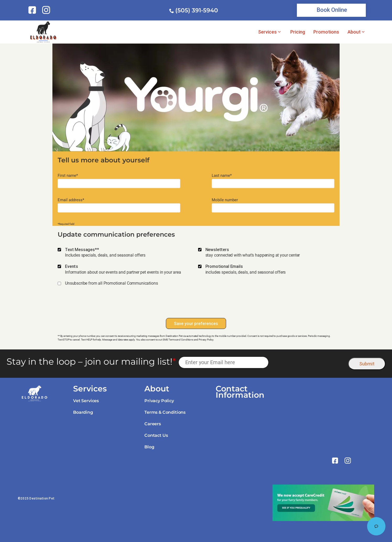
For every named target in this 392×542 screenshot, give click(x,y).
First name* (68, 176)
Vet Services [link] (86, 401)
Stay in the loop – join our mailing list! (91, 362)
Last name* (222, 176)
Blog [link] (149, 447)
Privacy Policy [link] (159, 401)
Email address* (71, 200)
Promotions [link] (326, 32)
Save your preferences (196, 323)
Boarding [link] (83, 412)
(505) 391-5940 (197, 10)
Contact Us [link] (156, 435)
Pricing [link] (298, 32)
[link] (33, 10)
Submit (367, 364)
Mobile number (225, 200)
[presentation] (196, 305)
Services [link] (267, 32)
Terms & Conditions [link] (165, 412)
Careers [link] (153, 424)
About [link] (354, 32)
